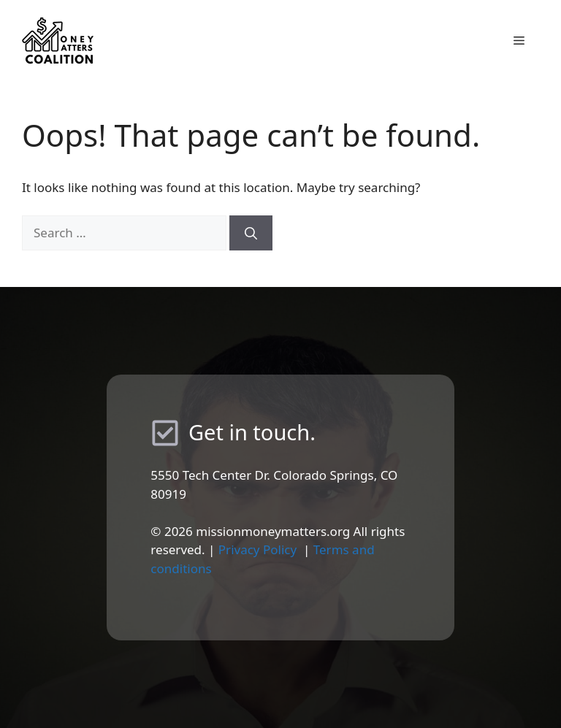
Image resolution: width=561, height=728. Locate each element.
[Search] (251, 233)
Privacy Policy (257, 549)
